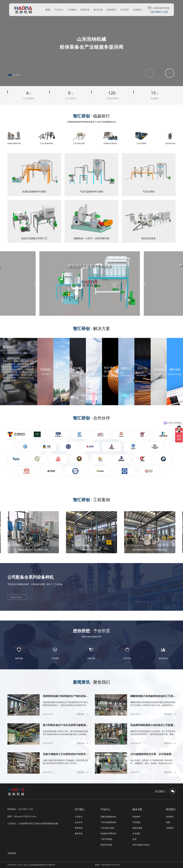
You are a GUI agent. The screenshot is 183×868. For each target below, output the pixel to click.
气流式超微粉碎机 (108, 822)
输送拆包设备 (106, 845)
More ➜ (11, 391)
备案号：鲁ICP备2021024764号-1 (108, 865)
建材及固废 (137, 828)
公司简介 (79, 817)
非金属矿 (136, 833)
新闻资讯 (111, 10)
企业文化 (79, 822)
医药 (135, 839)
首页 (48, 10)
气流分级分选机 (107, 828)
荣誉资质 (85, 10)
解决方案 (98, 10)
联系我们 (138, 10)
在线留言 (170, 828)
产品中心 (59, 10)
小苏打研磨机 (106, 839)
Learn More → (17, 597)
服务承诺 (79, 833)
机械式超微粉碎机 (108, 817)
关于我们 (125, 10)
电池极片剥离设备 (108, 833)
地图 (168, 822)
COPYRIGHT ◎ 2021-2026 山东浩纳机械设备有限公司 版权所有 (31, 865)
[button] (10, 75)
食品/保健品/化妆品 (141, 845)
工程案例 (72, 10)
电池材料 (136, 817)
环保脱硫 (136, 822)
